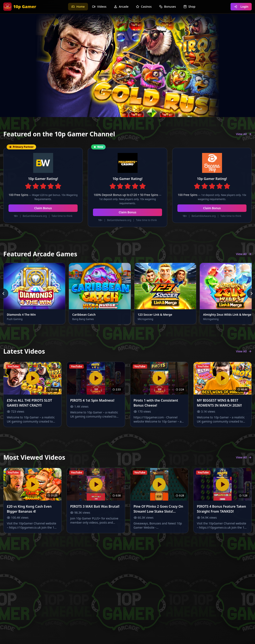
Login (241, 7)
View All (244, 134)
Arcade (121, 7)
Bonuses (168, 7)
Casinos (144, 7)
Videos (99, 7)
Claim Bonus (43, 208)
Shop (189, 7)
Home (78, 7)
